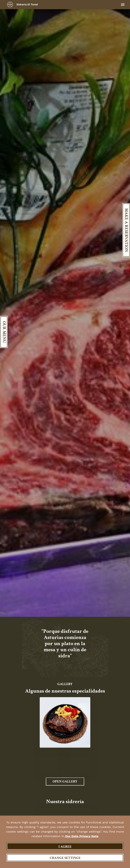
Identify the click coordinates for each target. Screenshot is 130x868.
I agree (65, 847)
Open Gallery (65, 781)
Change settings (65, 858)
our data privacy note (81, 836)
